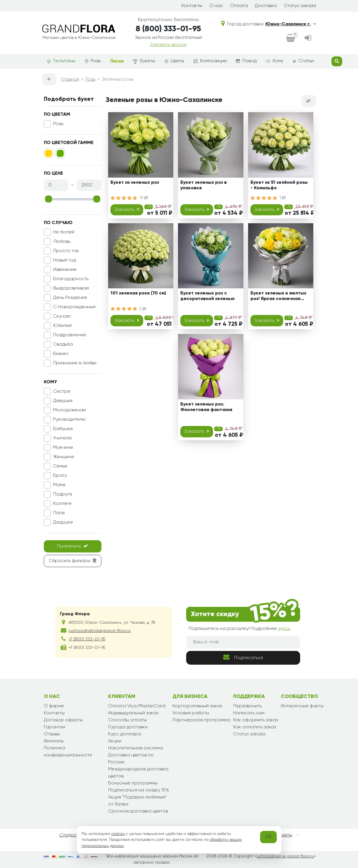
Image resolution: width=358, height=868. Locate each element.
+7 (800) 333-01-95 (87, 639)
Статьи (303, 61)
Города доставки (128, 727)
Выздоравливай (71, 288)
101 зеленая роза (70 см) (138, 293)
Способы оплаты (127, 720)
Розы (93, 61)
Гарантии (55, 727)
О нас (216, 6)
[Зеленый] (60, 153)
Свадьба (63, 344)
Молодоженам (70, 410)
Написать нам (249, 713)
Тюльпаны (61, 61)
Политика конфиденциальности (68, 752)
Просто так (66, 251)
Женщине (64, 457)
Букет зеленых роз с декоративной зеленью (207, 296)
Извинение (65, 270)
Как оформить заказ (256, 720)
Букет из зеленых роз (135, 183)
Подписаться (243, 657)
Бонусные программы (133, 783)
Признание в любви (75, 363)
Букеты (144, 61)
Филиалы (54, 741)
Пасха (117, 61)
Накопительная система (135, 748)
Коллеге (62, 504)
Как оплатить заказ (255, 727)
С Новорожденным (74, 307)
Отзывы (52, 734)
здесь (284, 629)
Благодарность (71, 279)
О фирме (54, 706)
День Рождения (70, 298)
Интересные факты (302, 706)
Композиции (210, 61)
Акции (115, 741)
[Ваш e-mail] (243, 642)
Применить (72, 546)
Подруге (63, 494)
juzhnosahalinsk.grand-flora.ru (285, 856)
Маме (59, 485)
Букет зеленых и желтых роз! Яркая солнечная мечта (278, 297)
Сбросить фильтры (73, 561)
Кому (275, 61)
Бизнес (61, 354)
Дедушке (63, 522)
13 (144, 198)
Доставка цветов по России (131, 759)
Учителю (63, 438)
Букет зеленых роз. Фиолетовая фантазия (206, 407)
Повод (246, 61)
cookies (118, 834)
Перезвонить (248, 706)
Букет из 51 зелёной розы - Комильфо (279, 185)
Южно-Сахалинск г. (291, 24)
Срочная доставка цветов (138, 811)
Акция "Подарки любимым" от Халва (138, 801)
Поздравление (70, 335)
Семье (60, 466)
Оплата (239, 6)
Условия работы (191, 713)
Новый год (65, 260)
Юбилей (62, 326)
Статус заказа (300, 6)
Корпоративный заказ (197, 706)
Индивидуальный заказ (133, 713)
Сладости (70, 835)
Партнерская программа (201, 720)
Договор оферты (63, 720)
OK (268, 837)
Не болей (64, 232)
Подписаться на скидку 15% (139, 790)
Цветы (174, 61)
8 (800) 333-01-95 (168, 29)
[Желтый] (49, 153)
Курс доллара (124, 734)
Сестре (62, 391)
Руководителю (69, 420)
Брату (60, 476)
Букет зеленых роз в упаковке (204, 185)
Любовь (62, 242)
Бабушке (63, 429)
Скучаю (62, 316)
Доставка (266, 6)
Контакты (192, 6)
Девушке (63, 401)
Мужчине (63, 448)
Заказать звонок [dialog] (168, 45)
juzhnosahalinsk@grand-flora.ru (100, 631)
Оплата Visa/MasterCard (137, 706)
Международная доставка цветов (138, 773)
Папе (59, 513)
